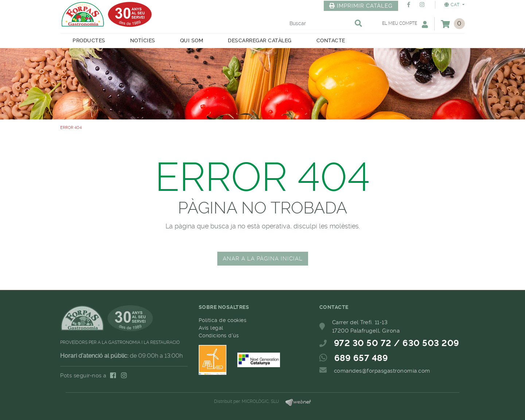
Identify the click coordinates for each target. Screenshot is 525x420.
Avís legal (211, 328)
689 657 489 (361, 358)
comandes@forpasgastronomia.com (382, 371)
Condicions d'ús (219, 335)
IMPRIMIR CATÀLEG (361, 6)
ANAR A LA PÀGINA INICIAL (263, 259)
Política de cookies (223, 320)
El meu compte (405, 24)
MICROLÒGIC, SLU (260, 401)
